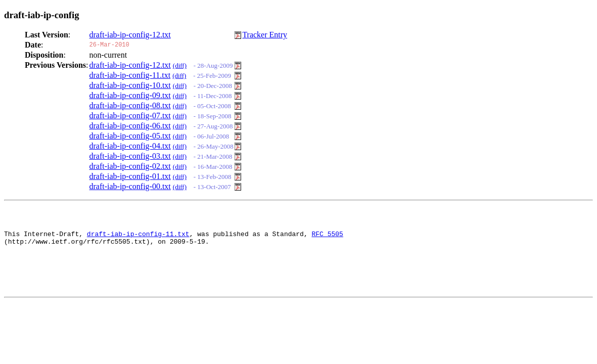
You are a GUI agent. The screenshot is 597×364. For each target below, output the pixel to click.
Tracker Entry (265, 35)
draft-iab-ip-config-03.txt (130, 156)
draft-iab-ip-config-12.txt (130, 35)
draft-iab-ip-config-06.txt (130, 126)
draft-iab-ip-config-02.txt (130, 166)
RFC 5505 (327, 238)
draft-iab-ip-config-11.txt (130, 75)
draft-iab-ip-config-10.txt (130, 85)
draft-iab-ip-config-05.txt (130, 136)
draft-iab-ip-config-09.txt (130, 95)
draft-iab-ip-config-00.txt (130, 186)
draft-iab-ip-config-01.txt (130, 176)
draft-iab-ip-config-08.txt (130, 105)
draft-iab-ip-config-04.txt (130, 146)
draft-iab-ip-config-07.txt (130, 116)
